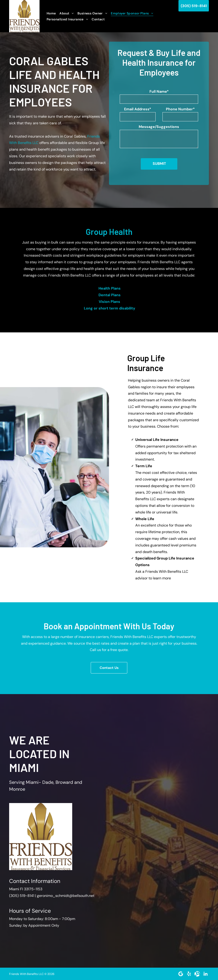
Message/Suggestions (159, 127)
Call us (95, 650)
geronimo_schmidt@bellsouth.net (66, 896)
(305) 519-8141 (22, 896)
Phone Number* (180, 109)
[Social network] (197, 974)
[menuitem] (51, 13)
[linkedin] (205, 974)
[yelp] (189, 974)
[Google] (181, 974)
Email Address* (138, 109)
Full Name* (159, 91)
